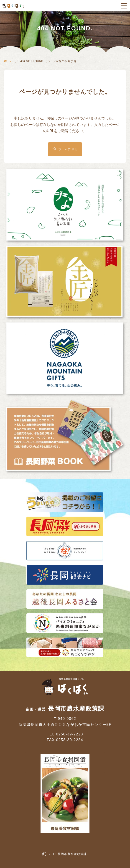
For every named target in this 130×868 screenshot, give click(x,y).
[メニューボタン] (124, 6)
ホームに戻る (68, 149)
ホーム (8, 61)
